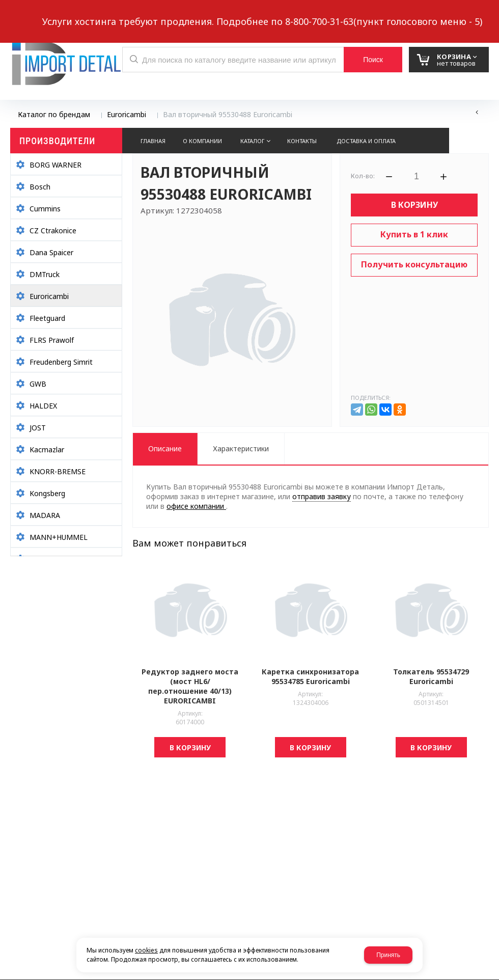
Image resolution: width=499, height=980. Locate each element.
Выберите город (195, 13)
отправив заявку (322, 496)
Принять (388, 955)
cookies (146, 950)
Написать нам (46, 13)
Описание (165, 448)
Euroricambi (127, 114)
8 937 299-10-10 (321, 13)
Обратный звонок (122, 13)
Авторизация (472, 13)
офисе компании (196, 506)
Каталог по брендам (54, 114)
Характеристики (241, 448)
